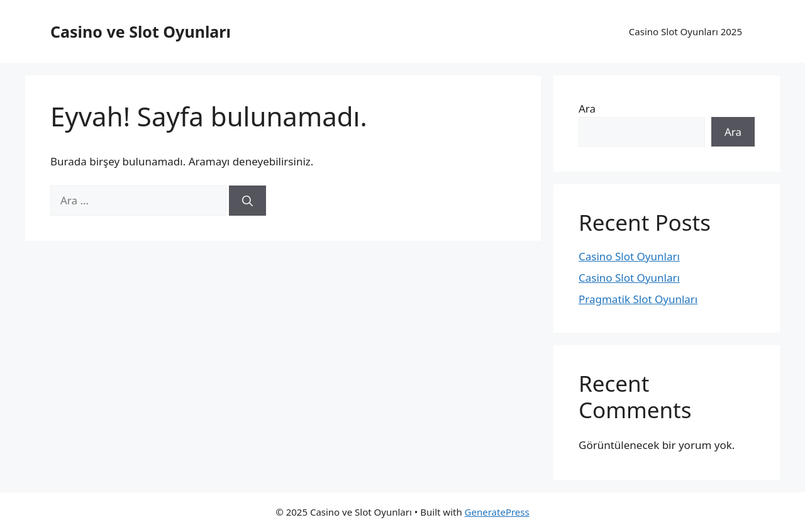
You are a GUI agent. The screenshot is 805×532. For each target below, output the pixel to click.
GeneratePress (497, 512)
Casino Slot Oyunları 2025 (686, 31)
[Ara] (247, 201)
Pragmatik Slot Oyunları (638, 299)
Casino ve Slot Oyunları (141, 31)
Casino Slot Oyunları (629, 256)
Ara (587, 108)
